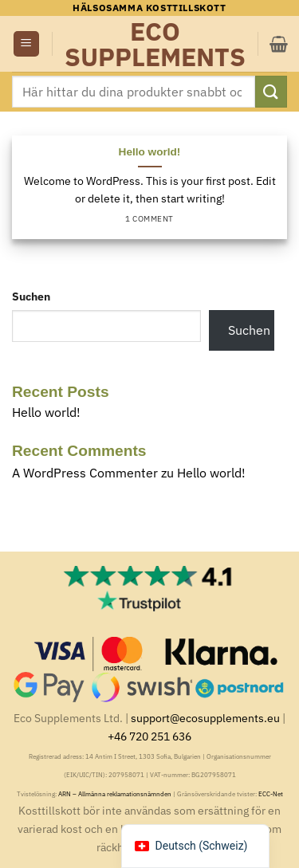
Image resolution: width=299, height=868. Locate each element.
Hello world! (150, 152)
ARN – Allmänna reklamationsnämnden (115, 794)
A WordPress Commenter (85, 473)
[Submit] (271, 91)
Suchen (31, 296)
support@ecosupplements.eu (205, 718)
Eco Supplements (155, 44)
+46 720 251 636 (149, 736)
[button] (26, 44)
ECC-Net (271, 794)
